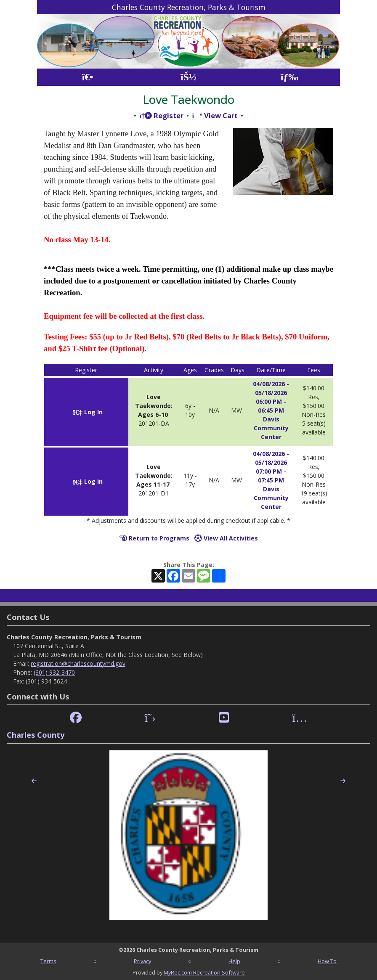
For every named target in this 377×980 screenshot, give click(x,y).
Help (234, 961)
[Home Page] (87, 77)
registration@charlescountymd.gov (78, 663)
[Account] (188, 77)
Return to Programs (154, 538)
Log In (88, 412)
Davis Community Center (271, 428)
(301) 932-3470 (54, 672)
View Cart (215, 115)
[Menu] (290, 77)
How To (327, 961)
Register (161, 115)
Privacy (142, 961)
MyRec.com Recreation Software (204, 972)
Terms (48, 961)
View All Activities (226, 538)
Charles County (36, 735)
